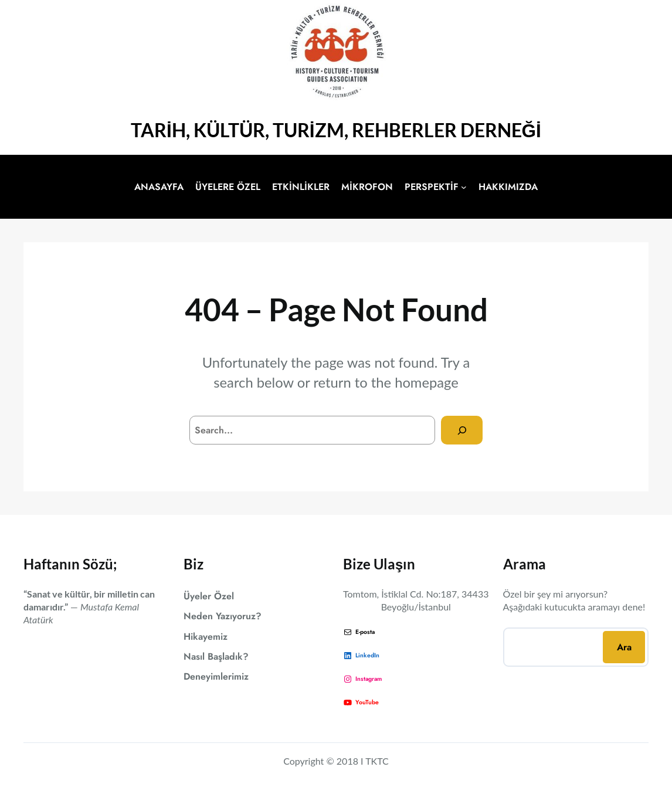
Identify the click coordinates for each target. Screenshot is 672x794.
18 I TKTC (368, 761)
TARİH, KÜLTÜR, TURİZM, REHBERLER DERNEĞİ (336, 130)
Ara (624, 647)
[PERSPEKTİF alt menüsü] (464, 187)
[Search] (462, 430)
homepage (427, 382)
